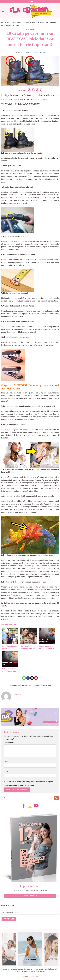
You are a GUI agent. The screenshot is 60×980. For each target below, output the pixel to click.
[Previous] (5, 951)
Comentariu (9, 742)
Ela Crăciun (5, 23)
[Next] (55, 951)
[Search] (57, 11)
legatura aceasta (46, 686)
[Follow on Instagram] (30, 2)
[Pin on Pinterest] (41, 90)
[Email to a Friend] (37, 90)
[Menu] (3, 11)
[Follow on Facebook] (28, 2)
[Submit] (57, 798)
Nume (7, 761)
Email (7, 771)
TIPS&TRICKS (16, 23)
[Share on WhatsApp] (29, 90)
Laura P (42, 52)
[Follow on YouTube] (32, 2)
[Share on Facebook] (33, 90)
